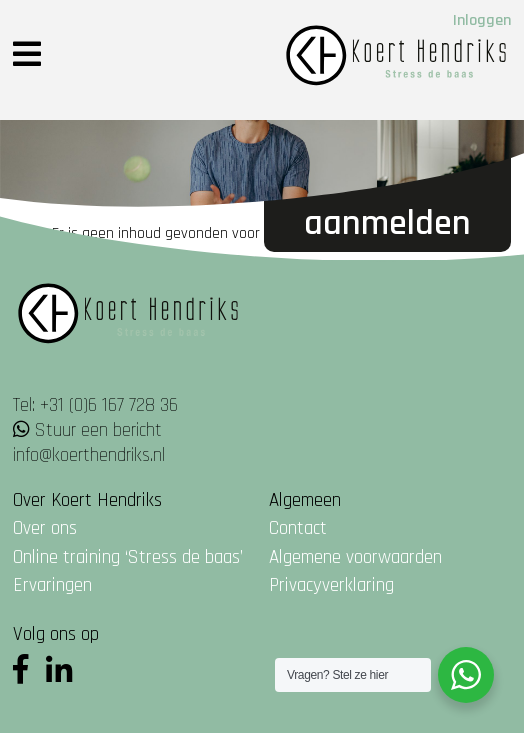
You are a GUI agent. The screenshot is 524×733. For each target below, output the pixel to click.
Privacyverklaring (331, 585)
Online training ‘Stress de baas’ (128, 557)
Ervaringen (52, 585)
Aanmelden (387, 223)
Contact (298, 528)
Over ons (45, 528)
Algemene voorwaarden (355, 557)
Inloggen (482, 20)
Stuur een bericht (98, 430)
